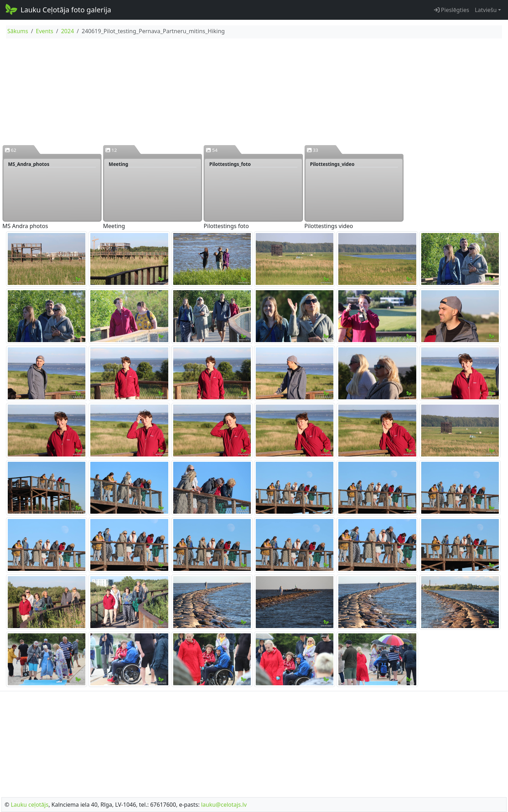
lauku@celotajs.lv (224, 805)
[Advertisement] (254, 91)
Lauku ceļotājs (29, 805)
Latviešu (486, 10)
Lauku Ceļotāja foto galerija (58, 9)
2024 (68, 31)
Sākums (18, 31)
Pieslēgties (452, 10)
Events (45, 31)
